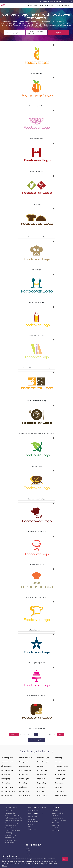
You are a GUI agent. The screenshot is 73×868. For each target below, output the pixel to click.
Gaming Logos (24, 791)
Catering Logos (6, 778)
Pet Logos (58, 761)
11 (41, 734)
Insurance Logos (43, 770)
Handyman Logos (43, 757)
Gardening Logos (25, 795)
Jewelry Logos (42, 774)
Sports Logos (59, 791)
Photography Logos (61, 766)
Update (59, 33)
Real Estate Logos (61, 770)
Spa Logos (58, 787)
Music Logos (59, 757)
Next (61, 734)
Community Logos (7, 787)
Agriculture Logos (7, 761)
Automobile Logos (7, 770)
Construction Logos (26, 757)
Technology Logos (61, 795)
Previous (14, 734)
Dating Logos (24, 761)
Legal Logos (41, 778)
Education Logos (25, 766)
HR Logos (40, 766)
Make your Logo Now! (37, 739)
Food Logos (23, 787)
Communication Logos (9, 791)
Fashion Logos (24, 774)
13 (50, 734)
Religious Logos (60, 774)
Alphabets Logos (7, 766)
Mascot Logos (42, 787)
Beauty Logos (6, 774)
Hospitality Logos (43, 761)
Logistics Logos (42, 782)
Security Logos (60, 778)
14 (54, 734)
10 (36, 734)
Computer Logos (7, 795)
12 (45, 734)
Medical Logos (42, 795)
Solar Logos (59, 782)
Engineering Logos (25, 770)
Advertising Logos (7, 757)
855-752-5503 (54, 1)
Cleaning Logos (6, 782)
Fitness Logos (24, 782)
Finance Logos (24, 778)
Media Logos (41, 791)
